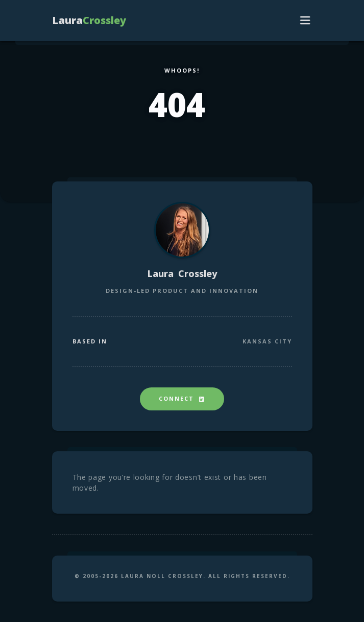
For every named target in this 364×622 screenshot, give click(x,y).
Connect (182, 398)
